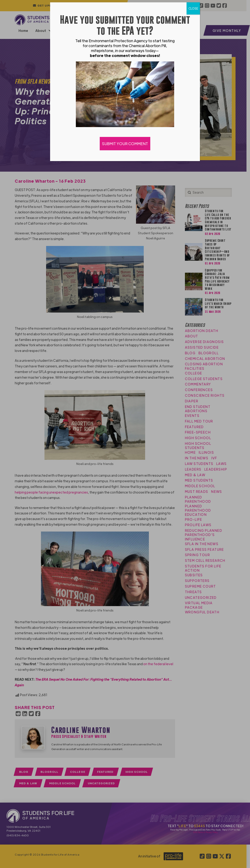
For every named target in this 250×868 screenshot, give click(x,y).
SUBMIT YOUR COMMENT (125, 144)
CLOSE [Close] (193, 8)
